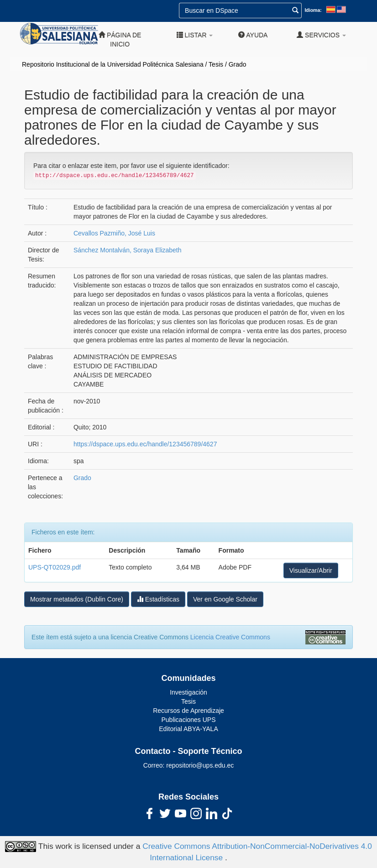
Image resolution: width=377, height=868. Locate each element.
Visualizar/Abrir (311, 570)
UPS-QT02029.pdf (55, 567)
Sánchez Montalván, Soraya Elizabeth (128, 250)
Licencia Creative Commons (230, 637)
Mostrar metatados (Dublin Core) (77, 599)
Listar (195, 35)
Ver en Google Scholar (225, 599)
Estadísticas (158, 599)
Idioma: (313, 10)
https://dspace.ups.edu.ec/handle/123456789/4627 (145, 444)
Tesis (216, 64)
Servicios (321, 35)
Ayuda (253, 35)
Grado (238, 64)
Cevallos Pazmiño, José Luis (114, 233)
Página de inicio (120, 39)
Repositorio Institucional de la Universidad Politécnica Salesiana (113, 64)
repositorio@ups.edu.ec (200, 765)
